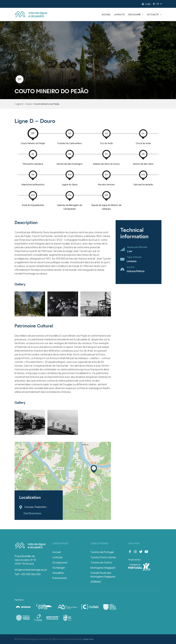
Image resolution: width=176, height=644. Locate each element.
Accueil (57, 552)
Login (146, 4)
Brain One (88, 639)
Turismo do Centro (101, 563)
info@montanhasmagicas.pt (31, 570)
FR (156, 4)
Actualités (58, 573)
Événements (60, 578)
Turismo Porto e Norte (103, 557)
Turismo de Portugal (102, 552)
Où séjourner (60, 563)
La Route (57, 557)
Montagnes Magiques (103, 568)
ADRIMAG (96, 582)
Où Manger (59, 568)
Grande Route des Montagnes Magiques (103, 575)
